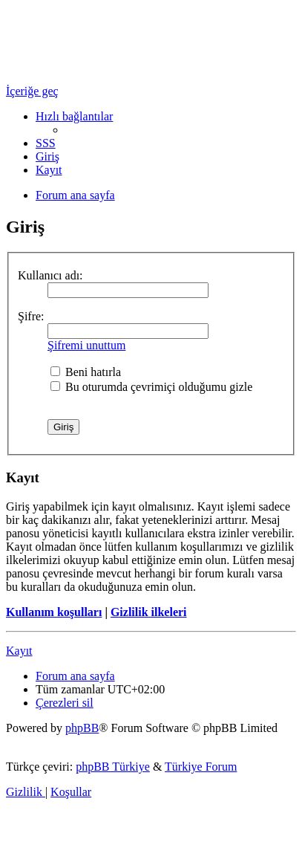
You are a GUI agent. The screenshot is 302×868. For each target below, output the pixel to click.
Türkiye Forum (201, 767)
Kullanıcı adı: (50, 275)
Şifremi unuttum (86, 345)
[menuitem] (46, 143)
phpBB (82, 728)
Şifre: (31, 316)
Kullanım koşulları (54, 612)
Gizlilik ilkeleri (149, 612)
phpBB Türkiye (113, 767)
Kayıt (19, 651)
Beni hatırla (86, 372)
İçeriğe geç (32, 91)
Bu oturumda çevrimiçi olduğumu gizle (151, 387)
